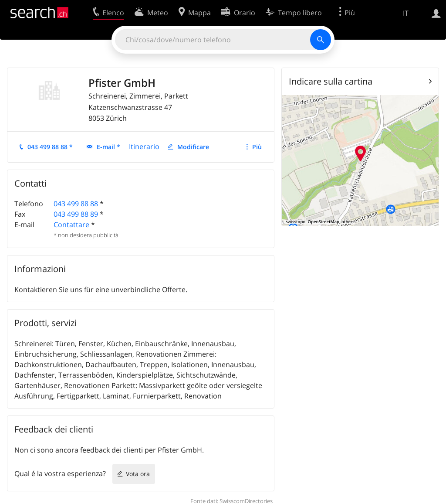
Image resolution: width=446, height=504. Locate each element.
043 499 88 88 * (50, 147)
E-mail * (108, 147)
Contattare (71, 225)
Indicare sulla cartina (331, 81)
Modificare (193, 147)
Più (257, 147)
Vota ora (138, 474)
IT (406, 13)
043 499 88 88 (76, 204)
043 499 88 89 (76, 214)
